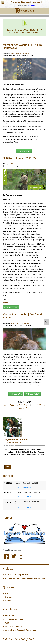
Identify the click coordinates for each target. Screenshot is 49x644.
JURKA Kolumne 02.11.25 (19, 158)
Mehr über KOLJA (32, 394)
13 (40, 405)
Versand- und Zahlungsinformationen (21, 630)
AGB (7, 623)
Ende (28, 408)
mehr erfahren (33, 5)
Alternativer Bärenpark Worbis (18, 575)
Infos (8, 467)
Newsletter (9, 593)
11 (33, 405)
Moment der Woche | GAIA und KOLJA (22, 316)
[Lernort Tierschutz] (24, 533)
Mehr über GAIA (16, 394)
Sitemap (8, 597)
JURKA (6, 303)
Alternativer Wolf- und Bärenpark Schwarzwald (25, 578)
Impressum (10, 616)
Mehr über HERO (24, 151)
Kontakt (8, 601)
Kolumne (13, 164)
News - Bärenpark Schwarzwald (20, 54)
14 (44, 405)
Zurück (12, 405)
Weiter (22, 408)
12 (37, 405)
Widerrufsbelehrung (13, 627)
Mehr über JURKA (11, 307)
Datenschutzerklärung (14, 619)
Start (6, 405)
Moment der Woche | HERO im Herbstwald (22, 46)
